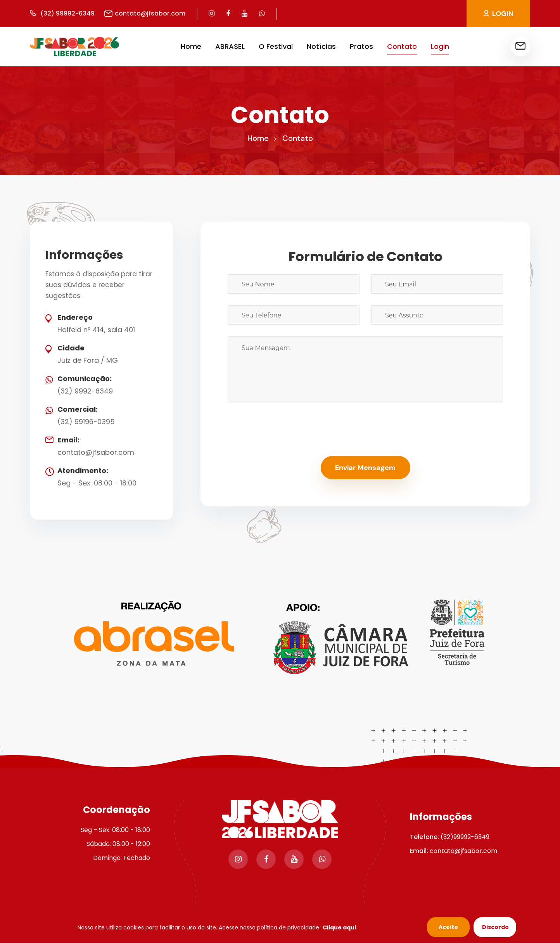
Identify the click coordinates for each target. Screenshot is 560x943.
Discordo (495, 927)
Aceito (448, 927)
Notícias (321, 46)
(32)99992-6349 (465, 837)
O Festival (276, 46)
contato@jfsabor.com (96, 452)
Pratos (361, 46)
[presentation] (287, 429)
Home (191, 46)
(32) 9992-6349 (85, 391)
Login (440, 46)
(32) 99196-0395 (86, 422)
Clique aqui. (340, 927)
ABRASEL (230, 46)
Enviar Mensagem (365, 468)
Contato (402, 46)
